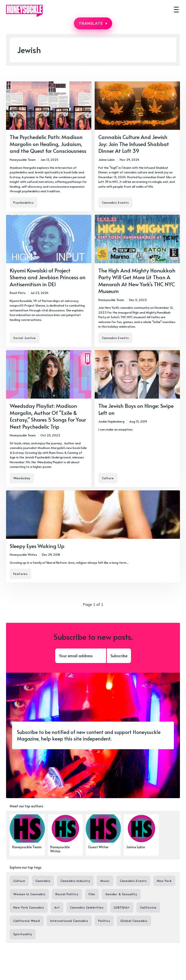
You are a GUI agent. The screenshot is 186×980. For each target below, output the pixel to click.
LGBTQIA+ (122, 907)
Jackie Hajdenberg (111, 421)
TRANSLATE (93, 23)
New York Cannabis (29, 907)
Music (105, 881)
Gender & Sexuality (121, 894)
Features (20, 574)
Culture (108, 478)
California (148, 907)
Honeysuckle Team (23, 160)
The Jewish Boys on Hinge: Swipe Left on (136, 409)
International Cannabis (69, 921)
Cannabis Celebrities (87, 907)
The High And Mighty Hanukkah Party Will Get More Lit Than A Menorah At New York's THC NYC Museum (137, 281)
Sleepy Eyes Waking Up (37, 546)
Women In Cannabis (29, 894)
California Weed (27, 921)
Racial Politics (67, 894)
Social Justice (25, 338)
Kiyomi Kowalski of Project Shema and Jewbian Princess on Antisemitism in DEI (48, 277)
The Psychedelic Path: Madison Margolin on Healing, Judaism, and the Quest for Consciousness (48, 144)
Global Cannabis (134, 921)
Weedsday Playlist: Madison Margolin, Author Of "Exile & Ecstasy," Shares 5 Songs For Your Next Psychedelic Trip (48, 416)
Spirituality (23, 934)
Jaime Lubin (107, 160)
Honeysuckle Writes (23, 555)
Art (57, 907)
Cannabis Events (115, 202)
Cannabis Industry (75, 881)
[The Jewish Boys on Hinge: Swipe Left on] (137, 419)
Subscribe (119, 656)
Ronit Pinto (18, 293)
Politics (104, 921)
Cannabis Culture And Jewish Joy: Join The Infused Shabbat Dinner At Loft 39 (134, 144)
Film (92, 894)
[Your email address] (81, 656)
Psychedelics (23, 202)
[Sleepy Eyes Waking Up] (93, 537)
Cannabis (43, 881)
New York (164, 881)
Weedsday (22, 478)
